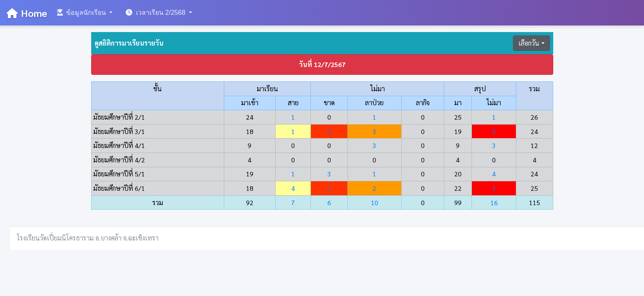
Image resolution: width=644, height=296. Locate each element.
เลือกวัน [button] (529, 43)
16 (494, 202)
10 (375, 202)
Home (27, 13)
